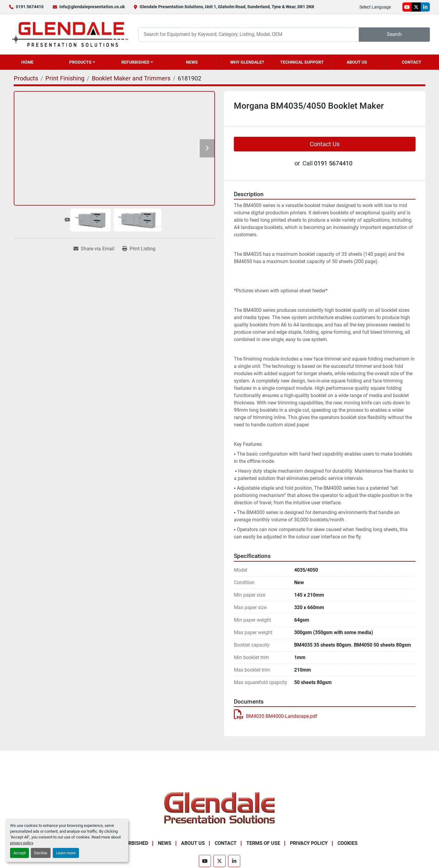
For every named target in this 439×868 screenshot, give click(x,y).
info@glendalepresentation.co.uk (92, 7)
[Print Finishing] (65, 78)
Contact (412, 62)
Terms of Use (263, 843)
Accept (20, 853)
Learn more (66, 853)
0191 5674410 (30, 7)
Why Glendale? (247, 62)
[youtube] (407, 7)
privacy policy (21, 843)
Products (80, 62)
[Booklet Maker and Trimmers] (131, 78)
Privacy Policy (309, 843)
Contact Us (325, 144)
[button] (82, 62)
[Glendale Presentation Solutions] (220, 808)
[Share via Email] (94, 249)
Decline (41, 853)
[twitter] (416, 7)
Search (394, 34)
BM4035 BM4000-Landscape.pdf (276, 716)
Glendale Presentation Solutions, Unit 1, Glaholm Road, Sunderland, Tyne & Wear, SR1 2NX (227, 7)
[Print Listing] (139, 249)
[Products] (26, 78)
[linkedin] (425, 7)
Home (27, 62)
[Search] (249, 35)
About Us (357, 62)
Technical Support (302, 62)
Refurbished (135, 62)
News (192, 62)
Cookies (348, 843)
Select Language (375, 7)
